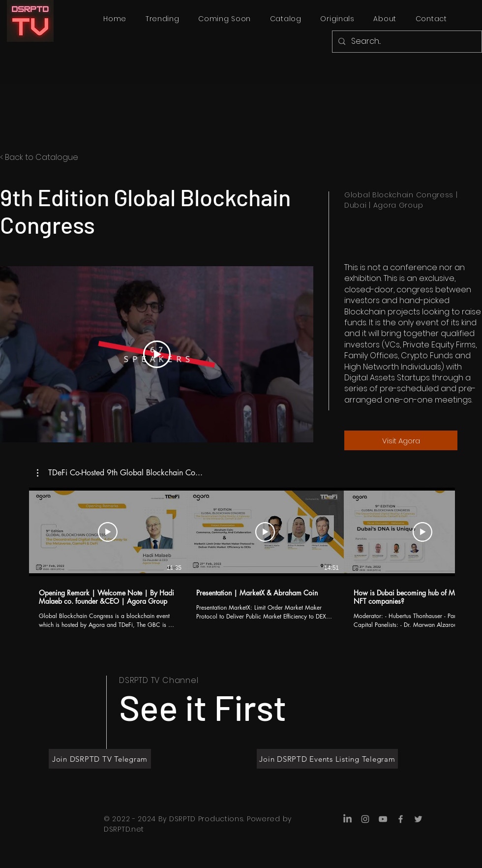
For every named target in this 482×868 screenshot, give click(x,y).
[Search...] (406, 42)
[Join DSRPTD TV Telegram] (100, 759)
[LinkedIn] (347, 819)
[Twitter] (418, 819)
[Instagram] (365, 819)
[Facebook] (401, 819)
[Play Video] (157, 354)
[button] (120, 473)
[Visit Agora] (401, 440)
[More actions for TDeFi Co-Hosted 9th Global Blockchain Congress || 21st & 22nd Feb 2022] (120, 473)
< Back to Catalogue (39, 157)
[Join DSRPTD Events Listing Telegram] (327, 759)
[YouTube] (383, 819)
